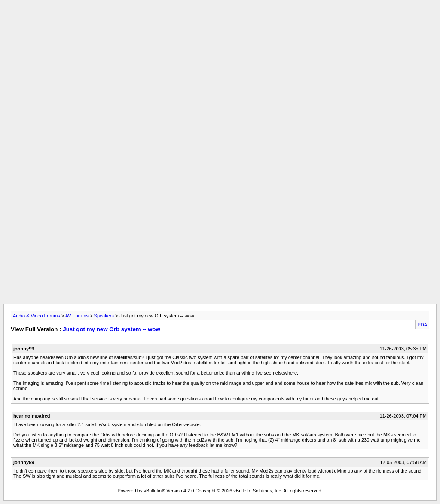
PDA (422, 325)
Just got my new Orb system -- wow (112, 329)
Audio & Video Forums (37, 316)
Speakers (104, 316)
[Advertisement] (220, 23)
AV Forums (77, 316)
